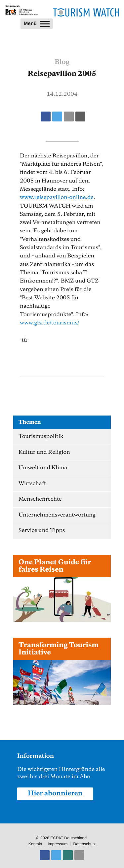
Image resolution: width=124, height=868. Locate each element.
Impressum (58, 844)
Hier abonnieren (55, 794)
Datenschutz (84, 844)
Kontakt (35, 844)
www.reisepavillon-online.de (57, 198)
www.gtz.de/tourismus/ (50, 323)
